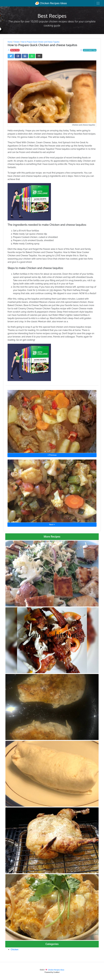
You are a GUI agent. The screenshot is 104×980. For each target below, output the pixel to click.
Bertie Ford (15, 50)
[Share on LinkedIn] (25, 56)
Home (10, 42)
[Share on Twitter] (11, 56)
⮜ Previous (52, 455)
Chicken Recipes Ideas (51, 3)
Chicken (17, 42)
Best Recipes (52, 16)
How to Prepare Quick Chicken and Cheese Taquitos (40, 42)
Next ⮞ (52, 525)
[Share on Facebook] (18, 56)
